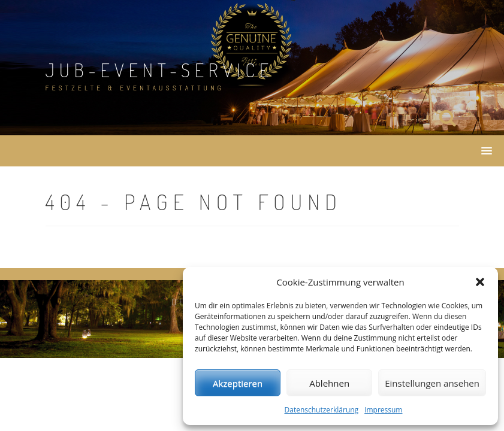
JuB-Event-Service (160, 70)
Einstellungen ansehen (432, 383)
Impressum (383, 410)
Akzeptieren (238, 383)
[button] (480, 282)
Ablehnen (329, 383)
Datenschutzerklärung (322, 410)
